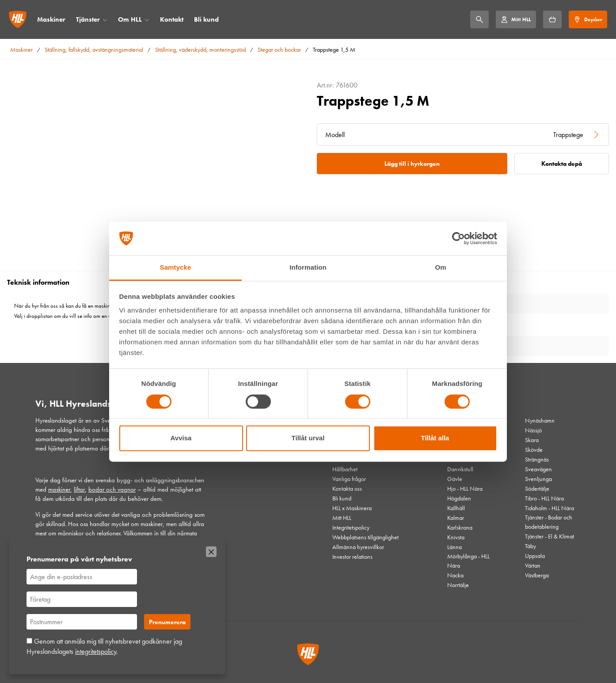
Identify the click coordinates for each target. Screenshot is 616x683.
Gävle (455, 479)
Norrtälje (458, 585)
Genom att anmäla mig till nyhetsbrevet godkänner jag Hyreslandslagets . (104, 646)
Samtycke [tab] (176, 268)
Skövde (534, 450)
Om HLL (130, 19)
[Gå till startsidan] (18, 19)
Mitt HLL (342, 518)
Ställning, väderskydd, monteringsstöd (200, 50)
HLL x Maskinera (352, 508)
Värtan (533, 565)
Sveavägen (538, 469)
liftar (79, 489)
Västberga (537, 575)
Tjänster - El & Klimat (549, 536)
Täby (530, 546)
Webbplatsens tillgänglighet (365, 537)
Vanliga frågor (349, 479)
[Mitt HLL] (516, 19)
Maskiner (51, 19)
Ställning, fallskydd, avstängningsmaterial (94, 50)
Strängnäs (537, 459)
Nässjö (533, 430)
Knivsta (456, 537)
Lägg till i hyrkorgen (412, 164)
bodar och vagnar (112, 489)
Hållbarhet (345, 469)
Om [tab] (440, 268)
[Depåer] (588, 19)
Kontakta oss (347, 488)
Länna (454, 547)
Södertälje (537, 488)
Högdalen (459, 498)
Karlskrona (460, 527)
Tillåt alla (435, 438)
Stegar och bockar (279, 50)
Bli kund (206, 19)
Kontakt (172, 19)
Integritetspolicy (351, 527)
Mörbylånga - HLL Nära (468, 561)
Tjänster (88, 19)
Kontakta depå (562, 164)
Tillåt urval (308, 438)
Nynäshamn (540, 420)
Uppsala (535, 556)
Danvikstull (460, 469)
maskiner (59, 489)
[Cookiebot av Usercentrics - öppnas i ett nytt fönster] (458, 238)
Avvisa (181, 438)
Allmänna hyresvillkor (358, 547)
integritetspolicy (96, 651)
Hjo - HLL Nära (465, 488)
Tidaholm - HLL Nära (549, 508)
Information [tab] (308, 268)
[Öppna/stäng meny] (105, 20)
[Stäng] (211, 552)
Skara (532, 440)
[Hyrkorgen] (552, 19)
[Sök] (479, 19)
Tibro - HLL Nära (544, 498)
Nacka (455, 575)
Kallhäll (456, 508)
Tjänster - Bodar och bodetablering (549, 522)
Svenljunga (538, 479)
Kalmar (456, 518)
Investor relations (352, 557)
